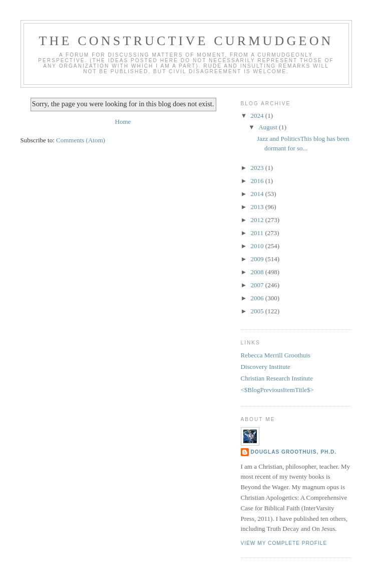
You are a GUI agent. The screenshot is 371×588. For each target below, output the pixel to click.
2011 (258, 233)
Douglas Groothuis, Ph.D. (294, 452)
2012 (258, 220)
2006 (258, 298)
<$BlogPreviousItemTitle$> (277, 390)
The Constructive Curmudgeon (186, 41)
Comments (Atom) (81, 140)
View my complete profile (284, 543)
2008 (258, 272)
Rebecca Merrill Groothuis (276, 355)
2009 (258, 259)
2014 (258, 194)
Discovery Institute (266, 367)
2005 (258, 311)
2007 (258, 285)
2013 (258, 207)
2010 (258, 246)
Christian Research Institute (277, 378)
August (269, 127)
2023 (258, 168)
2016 (258, 181)
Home (123, 122)
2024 (258, 116)
